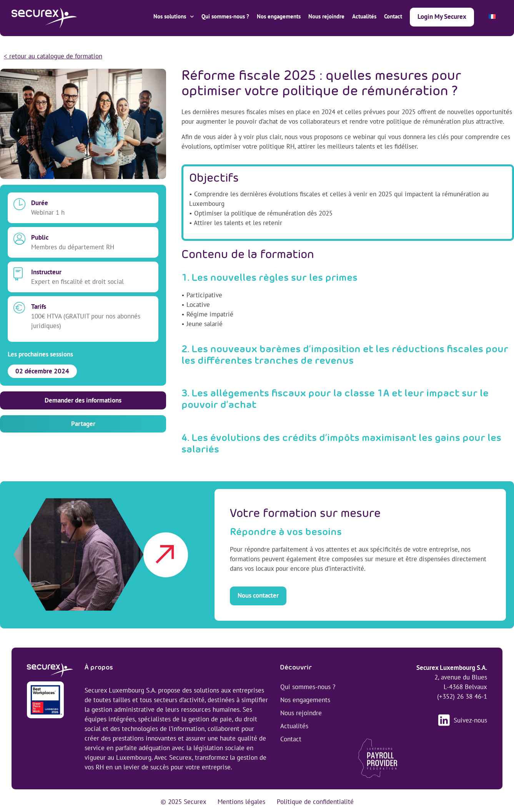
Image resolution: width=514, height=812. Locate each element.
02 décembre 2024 (42, 371)
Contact (393, 16)
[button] (83, 424)
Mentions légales (241, 802)
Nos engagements (279, 16)
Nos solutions (174, 17)
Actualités (364, 16)
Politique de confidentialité (315, 802)
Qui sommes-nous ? (225, 16)
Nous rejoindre (326, 16)
